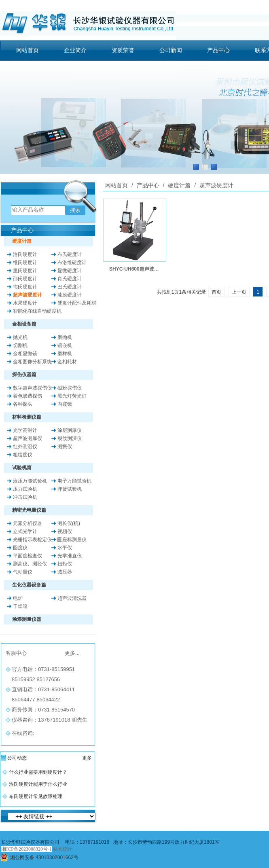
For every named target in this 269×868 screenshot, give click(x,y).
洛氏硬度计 (25, 254)
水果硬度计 (25, 303)
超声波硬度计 (28, 295)
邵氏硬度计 (25, 279)
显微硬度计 (70, 271)
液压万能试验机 (30, 481)
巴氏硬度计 (70, 287)
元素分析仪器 (28, 523)
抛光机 (20, 337)
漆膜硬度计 (70, 295)
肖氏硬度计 (70, 279)
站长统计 (63, 849)
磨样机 (65, 354)
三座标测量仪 (72, 540)
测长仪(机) (69, 523)
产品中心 (148, 185)
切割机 (20, 345)
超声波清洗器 (72, 598)
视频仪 (65, 531)
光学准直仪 (70, 556)
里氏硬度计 (25, 271)
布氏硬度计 (70, 254)
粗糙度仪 (23, 455)
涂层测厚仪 (70, 430)
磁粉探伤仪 (70, 388)
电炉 (18, 598)
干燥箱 (20, 606)
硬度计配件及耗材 (77, 303)
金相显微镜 (25, 354)
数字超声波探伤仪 (32, 388)
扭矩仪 (65, 564)
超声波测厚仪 (28, 438)
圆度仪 (20, 548)
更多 (87, 758)
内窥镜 (65, 404)
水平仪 (65, 548)
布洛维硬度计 (72, 263)
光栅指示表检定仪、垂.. (39, 540)
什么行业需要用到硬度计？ (38, 772)
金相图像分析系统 (32, 362)
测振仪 (65, 447)
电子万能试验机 (74, 481)
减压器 (65, 572)
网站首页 (116, 185)
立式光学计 (25, 531)
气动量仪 (23, 572)
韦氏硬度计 (25, 287)
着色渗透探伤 (28, 396)
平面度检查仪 (28, 556)
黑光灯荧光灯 (72, 396)
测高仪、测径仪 (30, 564)
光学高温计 (25, 430)
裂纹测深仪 (70, 438)
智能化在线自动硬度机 (37, 311)
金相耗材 (67, 362)
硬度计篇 (179, 185)
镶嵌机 (65, 345)
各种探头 (23, 404)
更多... (72, 653)
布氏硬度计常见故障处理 (36, 796)
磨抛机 (65, 337)
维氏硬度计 (25, 263)
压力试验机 (25, 489)
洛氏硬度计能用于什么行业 (38, 784)
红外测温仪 (25, 447)
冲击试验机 (25, 497)
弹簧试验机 (70, 489)
